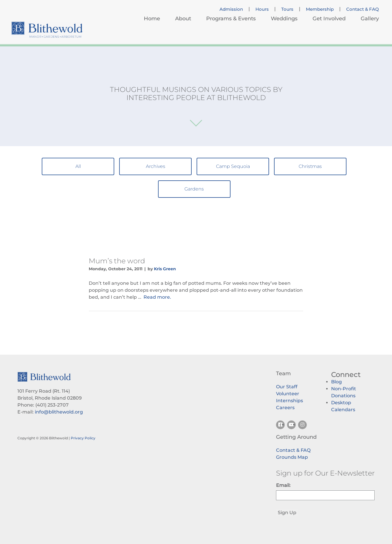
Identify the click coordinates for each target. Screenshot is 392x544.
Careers (285, 408)
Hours (262, 9)
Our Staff (287, 387)
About (183, 19)
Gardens (194, 189)
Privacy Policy (83, 438)
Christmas (310, 166)
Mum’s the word (117, 261)
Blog (336, 382)
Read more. (157, 297)
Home (152, 19)
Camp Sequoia (233, 166)
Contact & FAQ (363, 9)
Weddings (284, 19)
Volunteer (288, 394)
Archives (156, 166)
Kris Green (165, 269)
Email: (283, 485)
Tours (287, 9)
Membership (320, 9)
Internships (290, 401)
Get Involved (329, 19)
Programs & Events (231, 19)
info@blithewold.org (59, 412)
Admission (231, 9)
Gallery (370, 19)
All (78, 166)
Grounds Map (292, 457)
